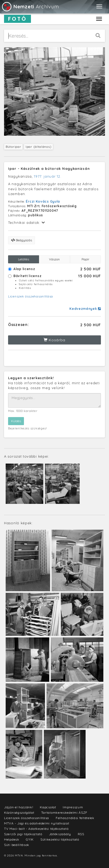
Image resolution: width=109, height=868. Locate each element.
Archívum (30, 7)
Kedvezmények (85, 309)
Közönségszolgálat (19, 813)
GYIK (30, 839)
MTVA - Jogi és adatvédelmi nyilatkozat (37, 823)
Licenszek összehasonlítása (31, 296)
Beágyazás (22, 240)
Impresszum (73, 807)
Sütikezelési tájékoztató (60, 839)
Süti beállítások (17, 845)
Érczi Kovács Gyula (43, 201)
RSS (81, 834)
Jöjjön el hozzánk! (19, 807)
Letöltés (24, 259)
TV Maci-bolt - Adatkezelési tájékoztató (36, 829)
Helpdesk (12, 839)
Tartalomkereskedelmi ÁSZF (64, 813)
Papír (85, 259)
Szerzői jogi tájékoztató (23, 834)
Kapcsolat (48, 807)
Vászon (54, 259)
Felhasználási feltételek (75, 818)
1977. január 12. (48, 176)
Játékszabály (60, 834)
